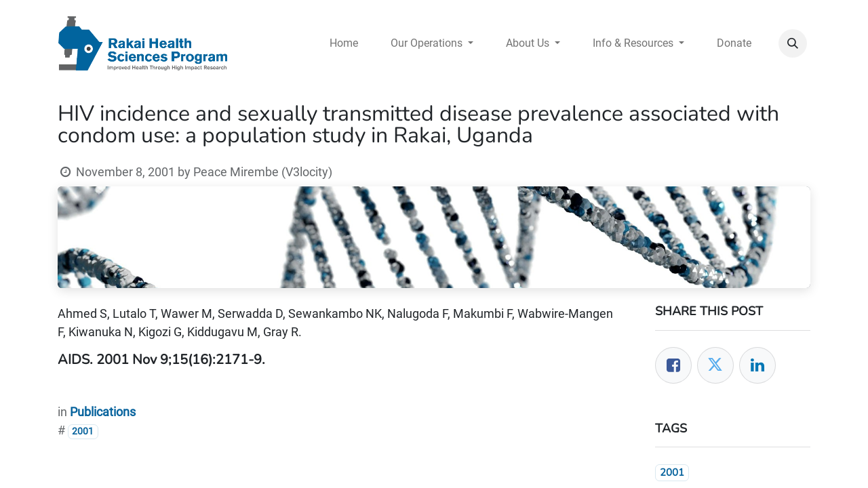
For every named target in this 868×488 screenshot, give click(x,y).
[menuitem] (344, 43)
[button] (793, 43)
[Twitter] (715, 365)
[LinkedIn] (757, 365)
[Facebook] (673, 365)
